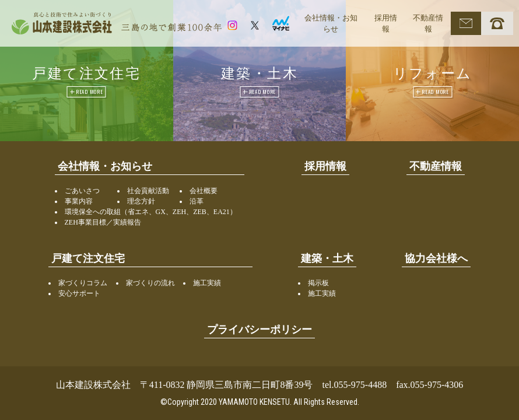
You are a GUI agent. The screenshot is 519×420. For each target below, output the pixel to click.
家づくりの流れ (150, 283)
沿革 (197, 201)
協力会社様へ (436, 258)
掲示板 (318, 283)
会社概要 (204, 191)
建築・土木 (327, 258)
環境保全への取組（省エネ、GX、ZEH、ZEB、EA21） (151, 212)
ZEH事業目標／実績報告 (103, 222)
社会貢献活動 (148, 191)
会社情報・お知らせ (331, 24)
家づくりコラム (83, 283)
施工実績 (207, 283)
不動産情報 (428, 24)
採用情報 (386, 24)
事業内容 (79, 201)
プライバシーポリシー (259, 330)
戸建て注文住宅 (88, 258)
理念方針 (141, 201)
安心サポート (79, 293)
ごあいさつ (82, 191)
